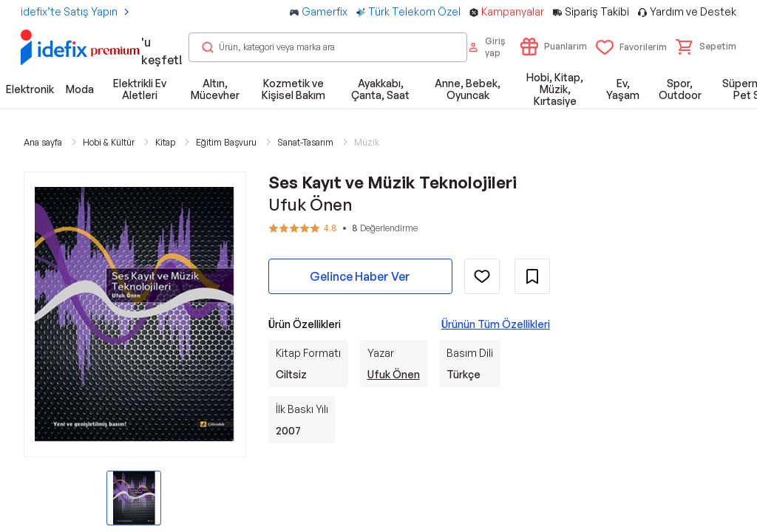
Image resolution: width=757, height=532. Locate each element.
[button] (706, 47)
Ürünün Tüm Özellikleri (496, 324)
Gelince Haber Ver (360, 276)
